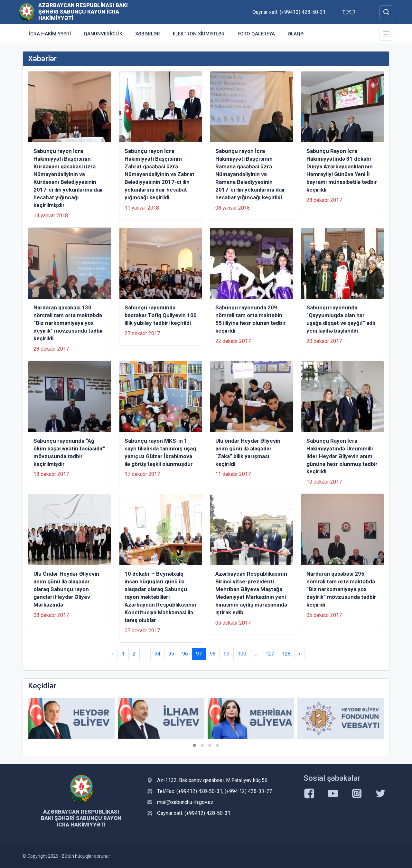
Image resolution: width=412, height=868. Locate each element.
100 (242, 654)
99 (227, 654)
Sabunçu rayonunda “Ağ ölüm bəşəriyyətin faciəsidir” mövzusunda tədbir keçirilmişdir (69, 452)
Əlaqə (296, 34)
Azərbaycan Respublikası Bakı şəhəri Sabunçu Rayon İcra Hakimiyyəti (83, 12)
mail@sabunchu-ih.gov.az (185, 802)
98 (213, 654)
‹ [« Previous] (113, 654)
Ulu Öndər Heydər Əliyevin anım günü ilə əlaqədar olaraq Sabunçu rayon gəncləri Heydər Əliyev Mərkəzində (66, 589)
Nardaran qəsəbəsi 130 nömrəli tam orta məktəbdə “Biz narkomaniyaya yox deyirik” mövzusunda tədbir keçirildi (68, 323)
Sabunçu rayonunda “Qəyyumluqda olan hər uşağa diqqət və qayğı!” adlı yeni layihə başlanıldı (341, 319)
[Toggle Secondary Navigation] (386, 34)
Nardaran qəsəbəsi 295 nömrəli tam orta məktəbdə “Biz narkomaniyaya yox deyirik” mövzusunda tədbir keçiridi (341, 589)
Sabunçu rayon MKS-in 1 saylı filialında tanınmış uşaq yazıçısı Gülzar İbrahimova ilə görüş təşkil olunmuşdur (160, 452)
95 (171, 654)
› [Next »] (300, 654)
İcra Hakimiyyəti (50, 34)
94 (157, 654)
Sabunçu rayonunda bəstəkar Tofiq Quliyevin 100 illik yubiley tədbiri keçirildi (161, 315)
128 (286, 654)
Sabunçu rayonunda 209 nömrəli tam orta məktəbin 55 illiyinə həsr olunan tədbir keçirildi (251, 319)
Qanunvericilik (103, 34)
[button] (194, 745)
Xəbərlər (148, 34)
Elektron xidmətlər (199, 34)
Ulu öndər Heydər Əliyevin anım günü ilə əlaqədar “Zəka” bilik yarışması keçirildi (248, 452)
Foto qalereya (256, 34)
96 (185, 654)
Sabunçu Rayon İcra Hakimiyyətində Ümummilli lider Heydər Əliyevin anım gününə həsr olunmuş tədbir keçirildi (342, 456)
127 (270, 654)
